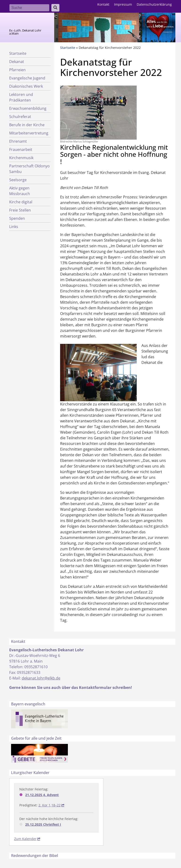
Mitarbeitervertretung (29, 133)
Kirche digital (21, 202)
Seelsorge (18, 180)
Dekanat (17, 62)
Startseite (18, 53)
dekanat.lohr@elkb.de (41, 678)
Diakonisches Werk (26, 86)
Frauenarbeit (21, 149)
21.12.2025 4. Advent (42, 795)
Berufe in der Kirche (27, 125)
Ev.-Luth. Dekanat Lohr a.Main (25, 32)
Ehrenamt (18, 141)
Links (14, 227)
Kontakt (103, 4)
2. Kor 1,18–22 (49, 805)
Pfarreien (17, 70)
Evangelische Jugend (27, 78)
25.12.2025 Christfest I (43, 824)
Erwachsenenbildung (28, 108)
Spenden (17, 218)
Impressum (123, 4)
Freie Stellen (20, 210)
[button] (98, 112)
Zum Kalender (25, 839)
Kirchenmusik (21, 158)
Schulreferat (20, 117)
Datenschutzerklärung (154, 4)
